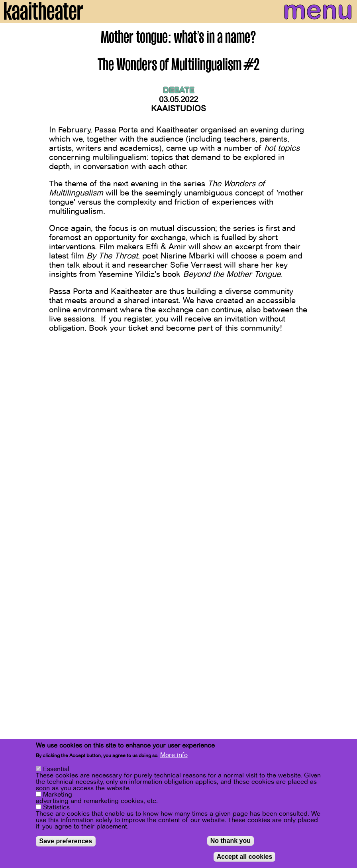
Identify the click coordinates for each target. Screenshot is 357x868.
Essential (56, 769)
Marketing (58, 795)
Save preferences (66, 841)
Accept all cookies (245, 857)
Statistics (56, 807)
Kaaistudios (178, 109)
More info (174, 755)
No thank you (230, 841)
